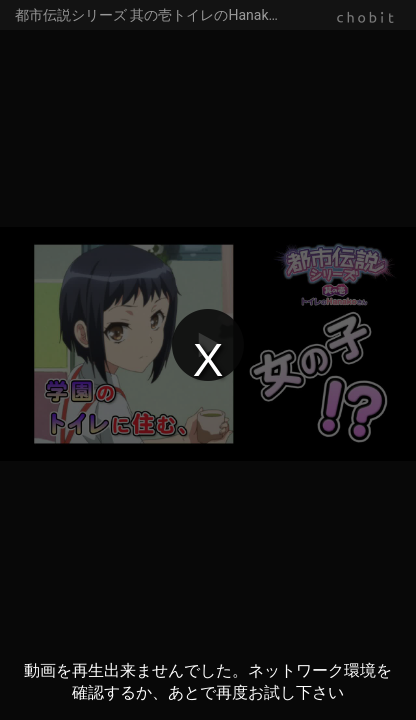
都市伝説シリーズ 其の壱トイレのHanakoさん (160, 15)
